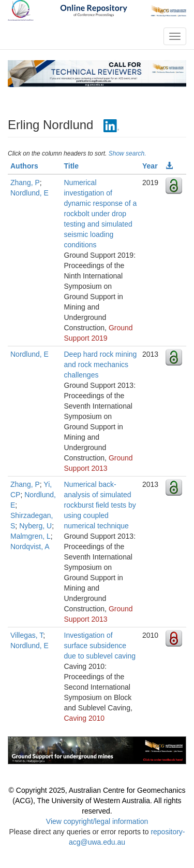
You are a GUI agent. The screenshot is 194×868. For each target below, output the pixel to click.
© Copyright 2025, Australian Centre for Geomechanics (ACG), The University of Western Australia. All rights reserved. (97, 801)
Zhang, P (25, 183)
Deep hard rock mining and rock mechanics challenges (101, 365)
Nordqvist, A (30, 547)
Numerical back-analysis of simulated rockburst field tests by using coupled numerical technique (100, 505)
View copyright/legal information (97, 821)
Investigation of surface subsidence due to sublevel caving (100, 646)
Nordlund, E (29, 193)
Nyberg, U (35, 526)
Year (150, 166)
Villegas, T (27, 635)
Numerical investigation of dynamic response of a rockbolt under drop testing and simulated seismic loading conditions (101, 214)
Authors (24, 166)
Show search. (128, 153)
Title (72, 166)
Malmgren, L (31, 536)
